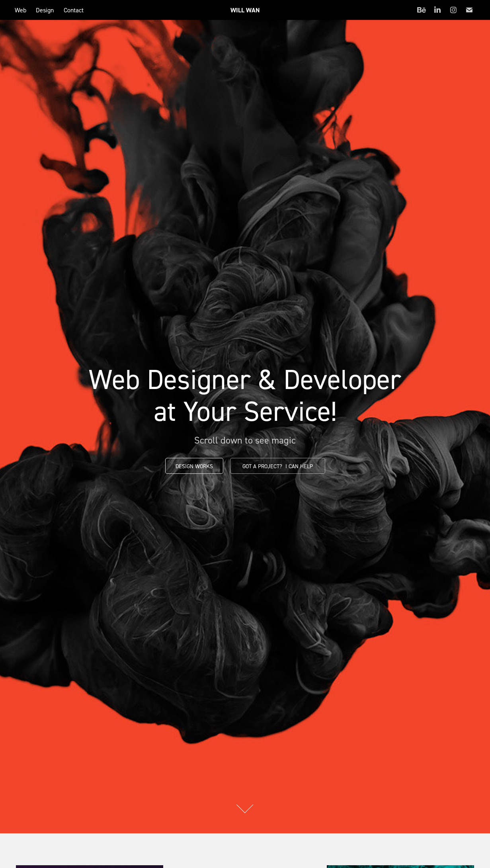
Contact (74, 10)
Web (20, 10)
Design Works (194, 466)
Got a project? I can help (278, 466)
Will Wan (245, 10)
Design (45, 10)
